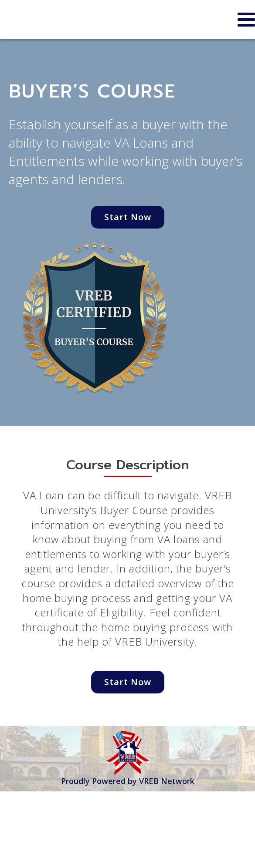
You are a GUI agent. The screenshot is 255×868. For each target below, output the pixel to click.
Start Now (128, 217)
